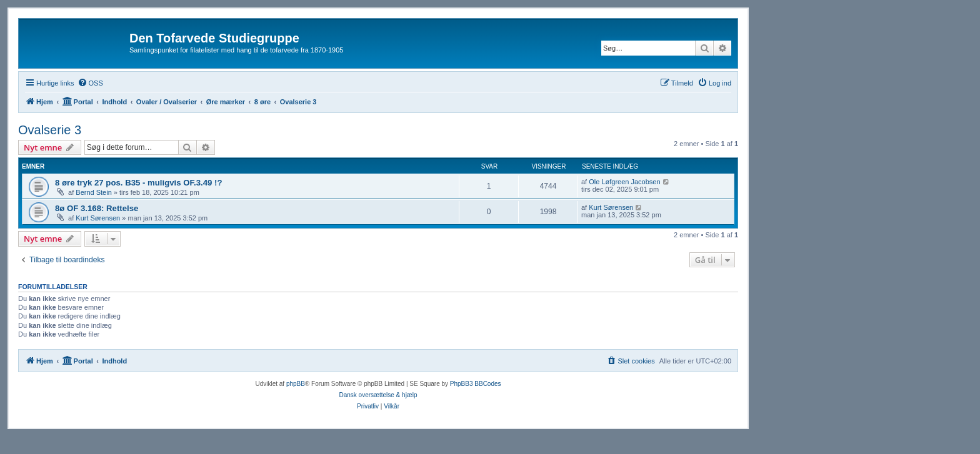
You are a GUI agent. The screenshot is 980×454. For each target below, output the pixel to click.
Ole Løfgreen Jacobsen (624, 182)
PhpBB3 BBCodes (476, 384)
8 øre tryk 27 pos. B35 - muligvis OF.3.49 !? (139, 183)
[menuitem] (90, 83)
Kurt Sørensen (98, 218)
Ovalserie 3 (50, 130)
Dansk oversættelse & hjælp (378, 395)
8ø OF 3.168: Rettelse (97, 208)
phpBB (296, 384)
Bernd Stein (93, 192)
